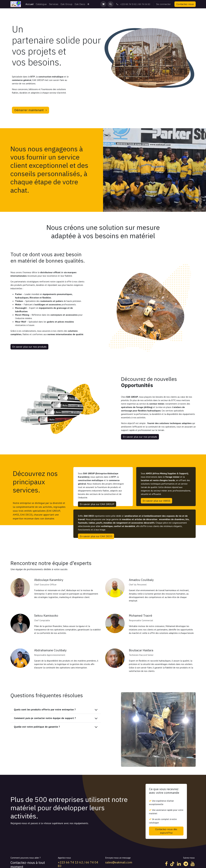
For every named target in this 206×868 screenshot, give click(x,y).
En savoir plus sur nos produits (29, 347)
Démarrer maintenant (31, 110)
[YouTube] (193, 864)
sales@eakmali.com (119, 862)
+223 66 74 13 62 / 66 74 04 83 (78, 864)
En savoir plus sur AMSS (156, 501)
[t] (186, 864)
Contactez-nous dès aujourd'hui (166, 831)
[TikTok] (172, 864)
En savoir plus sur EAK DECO (96, 536)
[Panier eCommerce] (103, 4)
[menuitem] (29, 4)
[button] (111, 4)
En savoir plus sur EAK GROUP (97, 504)
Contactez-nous (185, 4)
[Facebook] (166, 864)
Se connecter (163, 4)
